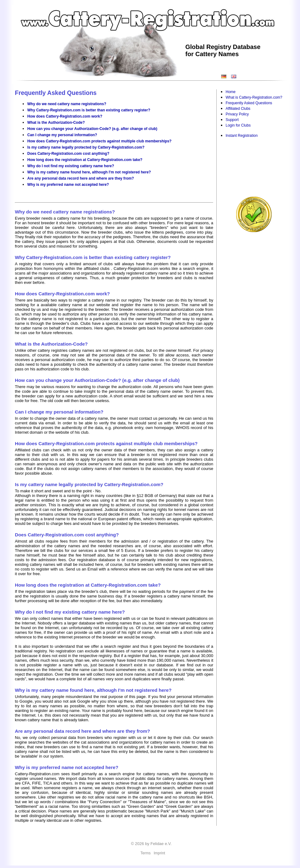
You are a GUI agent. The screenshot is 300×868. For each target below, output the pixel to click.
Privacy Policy (237, 114)
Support (232, 120)
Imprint (159, 853)
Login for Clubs (238, 125)
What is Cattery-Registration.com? (254, 97)
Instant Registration (242, 136)
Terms (146, 853)
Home (231, 92)
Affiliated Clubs (238, 109)
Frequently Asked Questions (249, 103)
